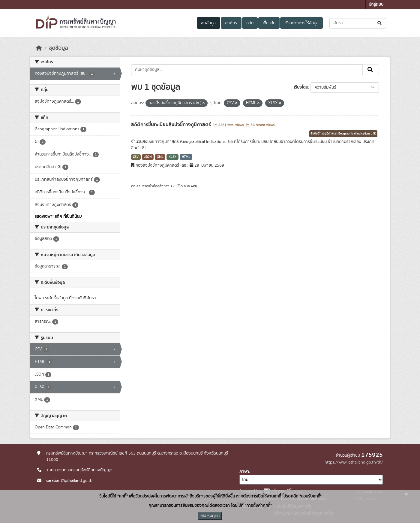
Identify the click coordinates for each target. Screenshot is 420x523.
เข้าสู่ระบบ (376, 5)
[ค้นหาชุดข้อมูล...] (358, 23)
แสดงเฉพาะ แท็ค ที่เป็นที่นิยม (58, 216)
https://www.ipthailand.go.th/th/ (354, 462)
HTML (186, 157)
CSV (136, 157)
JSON (148, 157)
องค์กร (231, 23)
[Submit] (380, 23)
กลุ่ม (250, 23)
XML (160, 157)
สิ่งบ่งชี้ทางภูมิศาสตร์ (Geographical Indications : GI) (343, 134)
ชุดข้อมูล (208, 23)
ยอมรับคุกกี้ (210, 516)
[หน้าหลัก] (39, 48)
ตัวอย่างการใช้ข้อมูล (302, 23)
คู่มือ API (190, 186)
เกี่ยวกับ (269, 23)
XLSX (172, 157)
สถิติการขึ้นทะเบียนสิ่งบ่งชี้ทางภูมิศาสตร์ (172, 125)
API (173, 186)
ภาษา (244, 472)
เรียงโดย (301, 87)
